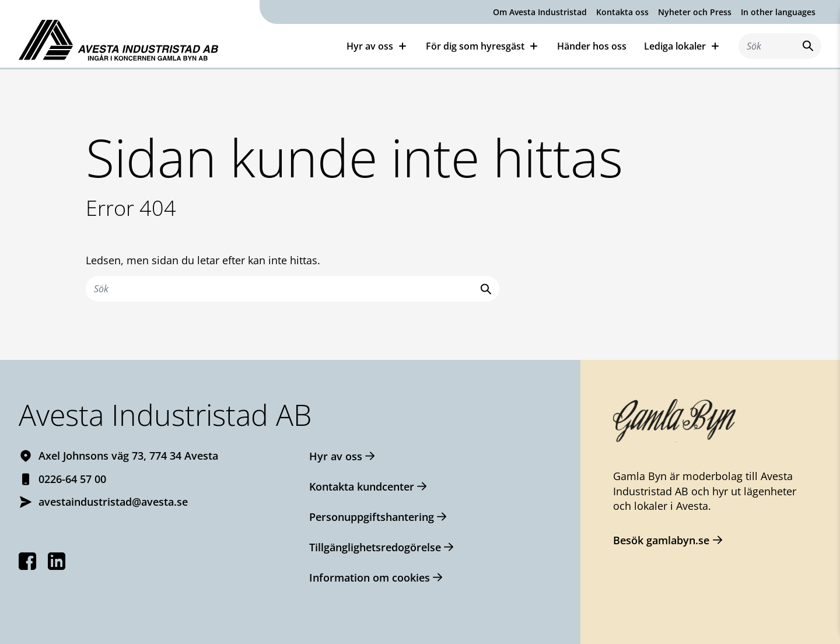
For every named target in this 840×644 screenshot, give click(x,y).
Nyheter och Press (695, 12)
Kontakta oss (622, 12)
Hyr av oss (336, 456)
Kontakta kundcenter (362, 487)
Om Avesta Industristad (540, 12)
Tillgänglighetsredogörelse (375, 547)
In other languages (778, 12)
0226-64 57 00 (72, 479)
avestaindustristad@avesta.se (113, 502)
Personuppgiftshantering (372, 517)
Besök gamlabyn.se (661, 540)
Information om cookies (370, 577)
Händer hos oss (592, 46)
